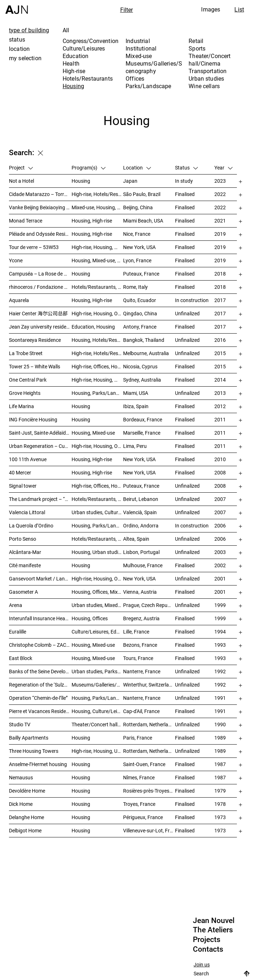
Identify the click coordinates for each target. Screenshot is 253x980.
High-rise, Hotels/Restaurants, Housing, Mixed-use (98, 353)
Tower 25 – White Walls (35, 366)
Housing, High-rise (92, 221)
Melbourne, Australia (146, 353)
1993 (220, 645)
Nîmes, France (139, 777)
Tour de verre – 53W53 (34, 247)
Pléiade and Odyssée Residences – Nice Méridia (40, 234)
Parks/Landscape (148, 86)
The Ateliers (213, 930)
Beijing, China (138, 207)
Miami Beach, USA (143, 221)
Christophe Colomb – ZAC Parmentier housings (40, 645)
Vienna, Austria (140, 592)
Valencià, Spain (140, 512)
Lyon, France (137, 260)
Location (137, 168)
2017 (220, 300)
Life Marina (21, 406)
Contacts (208, 949)
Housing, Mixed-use (93, 433)
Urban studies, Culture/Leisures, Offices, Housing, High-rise (98, 512)
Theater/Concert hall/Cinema (210, 60)
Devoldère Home (27, 791)
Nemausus (21, 777)
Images (211, 9)
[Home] (17, 7)
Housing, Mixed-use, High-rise (98, 260)
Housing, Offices (90, 618)
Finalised (185, 194)
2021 (220, 221)
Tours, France (138, 658)
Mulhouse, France (143, 565)
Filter (127, 10)
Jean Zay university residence (40, 327)
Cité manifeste (25, 565)
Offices (135, 78)
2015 (220, 353)
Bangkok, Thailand (144, 340)
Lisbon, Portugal (141, 552)
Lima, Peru (135, 446)
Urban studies (206, 78)
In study (184, 181)
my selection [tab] (25, 58)
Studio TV (20, 724)
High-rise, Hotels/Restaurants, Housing (98, 194)
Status (186, 168)
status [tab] (17, 39)
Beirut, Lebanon (141, 499)
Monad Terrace (26, 221)
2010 (220, 459)
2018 (220, 274)
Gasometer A (23, 592)
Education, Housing (93, 327)
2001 (220, 579)
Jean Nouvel (214, 921)
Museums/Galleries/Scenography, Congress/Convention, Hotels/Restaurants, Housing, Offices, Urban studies (98, 685)
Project (21, 168)
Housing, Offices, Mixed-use (98, 592)
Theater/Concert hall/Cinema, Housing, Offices (98, 724)
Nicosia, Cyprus (140, 366)
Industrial (138, 41)
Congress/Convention (91, 41)
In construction (192, 300)
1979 (220, 791)
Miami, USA (136, 393)
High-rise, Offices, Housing (98, 366)
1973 (220, 817)
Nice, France (137, 234)
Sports (197, 48)
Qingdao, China (140, 313)
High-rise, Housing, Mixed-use (98, 380)
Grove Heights (25, 393)
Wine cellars (204, 86)
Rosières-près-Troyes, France (149, 791)
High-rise (74, 71)
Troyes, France (139, 804)
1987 (220, 764)
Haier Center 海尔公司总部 (38, 313)
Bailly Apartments (29, 738)
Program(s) (89, 168)
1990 (220, 724)
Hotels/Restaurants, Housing (98, 539)
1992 (220, 671)
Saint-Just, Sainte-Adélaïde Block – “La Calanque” (40, 433)
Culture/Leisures (84, 48)
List (239, 9)
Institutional (141, 48)
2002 (220, 565)
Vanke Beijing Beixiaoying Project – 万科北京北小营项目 (40, 207)
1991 (220, 698)
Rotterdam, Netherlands (149, 724)
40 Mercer (20, 472)
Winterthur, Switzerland (149, 685)
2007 (220, 499)
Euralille (18, 632)
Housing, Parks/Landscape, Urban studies (98, 698)
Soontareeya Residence (35, 340)
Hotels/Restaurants (88, 78)
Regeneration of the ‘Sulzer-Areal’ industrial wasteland (40, 685)
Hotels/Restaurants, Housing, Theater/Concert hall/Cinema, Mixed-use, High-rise (98, 499)
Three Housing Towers (34, 751)
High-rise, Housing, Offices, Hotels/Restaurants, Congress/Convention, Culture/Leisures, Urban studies (98, 446)
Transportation (208, 71)
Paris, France (138, 738)
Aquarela (19, 300)
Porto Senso (23, 539)
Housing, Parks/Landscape (98, 525)
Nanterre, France (142, 671)
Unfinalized (187, 313)
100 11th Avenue (28, 459)
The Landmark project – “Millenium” (40, 499)
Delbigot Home (25, 830)
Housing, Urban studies (97, 552)
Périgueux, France (143, 817)
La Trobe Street (26, 353)
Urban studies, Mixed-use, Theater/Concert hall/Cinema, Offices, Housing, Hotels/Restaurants (98, 605)
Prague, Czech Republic (149, 605)
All (66, 30)
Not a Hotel (21, 181)
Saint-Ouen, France (144, 764)
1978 (220, 804)
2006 (220, 525)
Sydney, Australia (142, 380)
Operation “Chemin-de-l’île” (38, 698)
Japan (130, 181)
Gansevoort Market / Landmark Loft (40, 579)
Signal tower (23, 486)
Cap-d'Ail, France (141, 711)
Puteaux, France (141, 274)
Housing (73, 86)
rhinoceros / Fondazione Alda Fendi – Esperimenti (40, 287)
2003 (220, 552)
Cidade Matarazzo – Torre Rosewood (40, 194)
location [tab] (19, 49)
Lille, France (136, 632)
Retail (196, 41)
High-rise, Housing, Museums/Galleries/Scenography (98, 247)
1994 (220, 632)
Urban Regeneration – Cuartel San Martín (40, 446)
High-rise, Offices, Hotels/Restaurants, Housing (98, 486)
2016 (220, 340)
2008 (220, 472)
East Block (21, 658)
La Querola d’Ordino (31, 525)
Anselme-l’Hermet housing (38, 764)
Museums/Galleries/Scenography (154, 67)
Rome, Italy (135, 287)
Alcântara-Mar (25, 552)
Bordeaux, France (143, 419)
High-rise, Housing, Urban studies (98, 751)
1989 (220, 738)
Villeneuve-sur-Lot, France (149, 830)
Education (76, 56)
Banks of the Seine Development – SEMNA (40, 671)
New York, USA (139, 247)
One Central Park (28, 380)
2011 (220, 419)
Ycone (16, 260)
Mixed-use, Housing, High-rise (98, 207)
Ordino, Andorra (141, 525)
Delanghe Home (26, 817)
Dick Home (21, 804)
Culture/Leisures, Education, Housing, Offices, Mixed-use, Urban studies (98, 632)
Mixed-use (139, 56)
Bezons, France (140, 645)
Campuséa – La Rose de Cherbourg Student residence (40, 274)
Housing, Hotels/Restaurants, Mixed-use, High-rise (98, 340)
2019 (220, 234)
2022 (220, 194)
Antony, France (140, 327)
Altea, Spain (136, 539)
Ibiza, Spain (136, 406)
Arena (16, 605)
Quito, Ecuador (140, 300)
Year (223, 168)
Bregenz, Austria (141, 618)
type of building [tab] (29, 30)
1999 (220, 605)
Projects (207, 940)
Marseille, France (142, 433)
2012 (220, 406)
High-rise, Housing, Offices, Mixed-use (98, 313)
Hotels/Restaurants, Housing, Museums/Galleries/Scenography (98, 287)
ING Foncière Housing (33, 419)
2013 (220, 393)
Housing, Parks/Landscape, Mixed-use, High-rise (98, 393)
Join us (202, 965)
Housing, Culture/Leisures (98, 711)
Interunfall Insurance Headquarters (40, 618)
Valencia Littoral (27, 512)
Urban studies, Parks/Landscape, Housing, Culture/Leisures (98, 671)
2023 (220, 181)
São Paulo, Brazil (142, 194)
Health (71, 63)
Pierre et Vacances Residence (40, 711)
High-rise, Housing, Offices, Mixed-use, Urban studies (98, 579)
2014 (220, 380)
